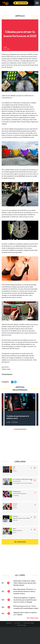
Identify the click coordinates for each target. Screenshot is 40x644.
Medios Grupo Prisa (20, 638)
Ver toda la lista (20, 542)
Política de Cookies (22, 625)
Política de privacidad (28, 623)
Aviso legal (17, 623)
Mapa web (9, 623)
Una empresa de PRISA (20, 633)
